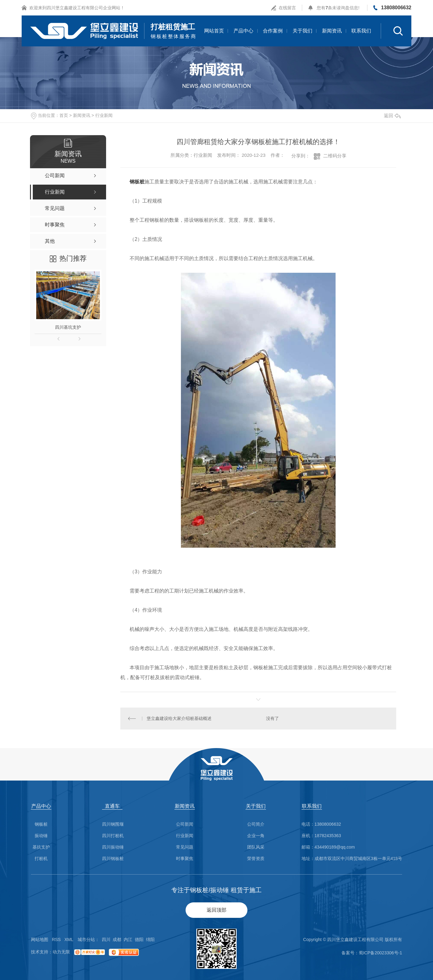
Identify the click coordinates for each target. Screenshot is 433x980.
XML (69, 939)
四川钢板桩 (113, 859)
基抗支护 (41, 847)
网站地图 (40, 939)
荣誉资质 (256, 859)
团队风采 (256, 847)
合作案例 (273, 31)
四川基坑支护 (68, 327)
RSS (56, 939)
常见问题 (185, 847)
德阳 (139, 939)
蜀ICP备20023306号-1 (380, 953)
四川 (106, 939)
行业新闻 (104, 115)
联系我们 (361, 31)
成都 (117, 939)
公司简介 (256, 824)
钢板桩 (137, 182)
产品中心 (243, 31)
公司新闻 (185, 824)
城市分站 (86, 939)
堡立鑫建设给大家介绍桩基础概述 (179, 718)
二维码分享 (335, 156)
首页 (64, 115)
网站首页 (214, 31)
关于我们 (302, 31)
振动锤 (41, 836)
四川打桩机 (113, 836)
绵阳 (150, 939)
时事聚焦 (185, 859)
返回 (392, 116)
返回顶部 (216, 910)
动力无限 (61, 952)
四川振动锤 (113, 847)
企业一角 (256, 836)
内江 (128, 939)
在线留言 (287, 8)
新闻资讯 (332, 31)
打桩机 (41, 859)
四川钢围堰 (113, 824)
